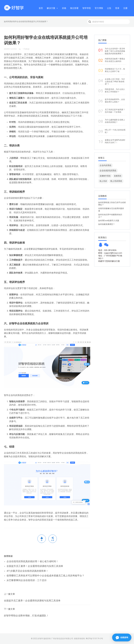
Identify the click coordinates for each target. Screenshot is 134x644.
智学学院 (87, 8)
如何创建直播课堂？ (107, 224)
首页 (41, 8)
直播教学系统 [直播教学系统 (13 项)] (105, 176)
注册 (125, 8)
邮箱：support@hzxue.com (110, 253)
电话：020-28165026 (107, 250)
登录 (117, 8)
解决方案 (52, 8)
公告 (109, 8)
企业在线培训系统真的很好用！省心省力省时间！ (32, 561)
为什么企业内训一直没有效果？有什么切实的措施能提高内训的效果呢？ (115, 51)
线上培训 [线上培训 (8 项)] (103, 181)
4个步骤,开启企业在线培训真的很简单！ (27, 571)
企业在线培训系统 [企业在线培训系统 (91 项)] (108, 171)
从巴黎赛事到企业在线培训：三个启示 (27, 580)
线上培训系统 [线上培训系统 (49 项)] (116, 181)
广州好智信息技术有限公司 (62, 639)
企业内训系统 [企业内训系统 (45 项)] (105, 165)
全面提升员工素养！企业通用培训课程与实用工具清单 (35, 566)
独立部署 (74, 8)
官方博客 (99, 8)
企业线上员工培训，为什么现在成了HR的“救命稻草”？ (115, 82)
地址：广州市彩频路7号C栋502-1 (110, 257)
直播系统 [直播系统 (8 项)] (118, 176)
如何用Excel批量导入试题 (109, 221)
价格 (64, 8)
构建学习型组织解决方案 (109, 261)
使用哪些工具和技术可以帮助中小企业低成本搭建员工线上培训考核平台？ (45, 576)
